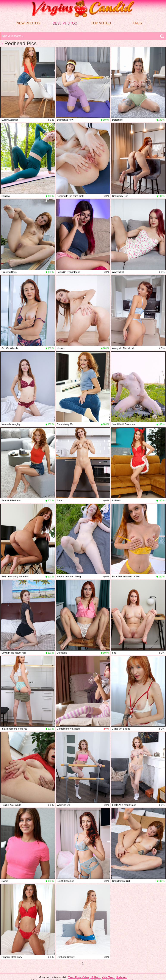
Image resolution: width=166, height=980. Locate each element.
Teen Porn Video (78, 977)
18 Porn (95, 977)
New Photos (28, 23)
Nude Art (121, 977)
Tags (137, 23)
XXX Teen (108, 977)
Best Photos (65, 23)
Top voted (101, 23)
